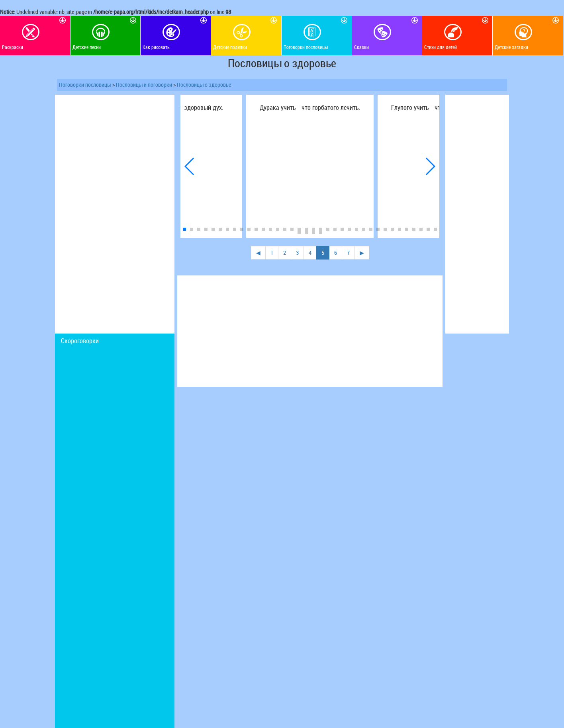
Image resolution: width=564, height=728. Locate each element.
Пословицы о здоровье (204, 85)
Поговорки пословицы (85, 85)
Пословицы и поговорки (144, 85)
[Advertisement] (115, 214)
